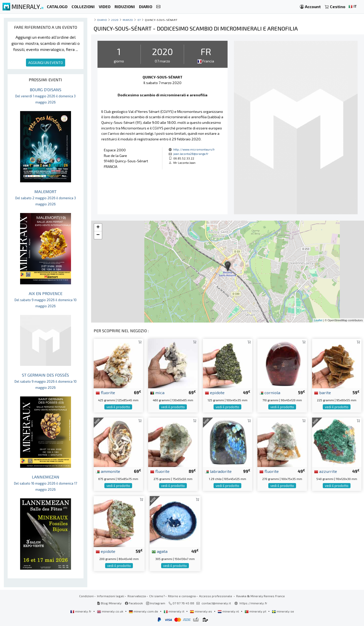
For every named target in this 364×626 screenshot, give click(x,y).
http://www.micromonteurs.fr (194, 149)
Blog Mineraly (109, 603)
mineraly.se (283, 611)
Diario (102, 20)
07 (139, 20)
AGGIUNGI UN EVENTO (46, 63)
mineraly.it (174, 611)
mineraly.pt (256, 611)
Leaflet (318, 320)
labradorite (218, 471)
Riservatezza (137, 596)
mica (157, 392)
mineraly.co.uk (110, 611)
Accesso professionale (216, 596)
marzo (128, 20)
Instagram (156, 603)
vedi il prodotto (118, 407)
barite (323, 392)
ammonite (108, 471)
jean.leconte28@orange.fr (191, 154)
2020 (115, 20)
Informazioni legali (111, 596)
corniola (270, 392)
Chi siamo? (157, 596)
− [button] (98, 235)
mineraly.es (201, 611)
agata (160, 551)
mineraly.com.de (144, 611)
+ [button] (98, 228)
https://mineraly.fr (253, 603)
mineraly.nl (229, 611)
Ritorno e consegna (182, 596)
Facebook (134, 603)
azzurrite (326, 471)
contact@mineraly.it (216, 603)
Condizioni (86, 596)
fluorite (105, 392)
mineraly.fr (81, 611)
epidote (215, 392)
